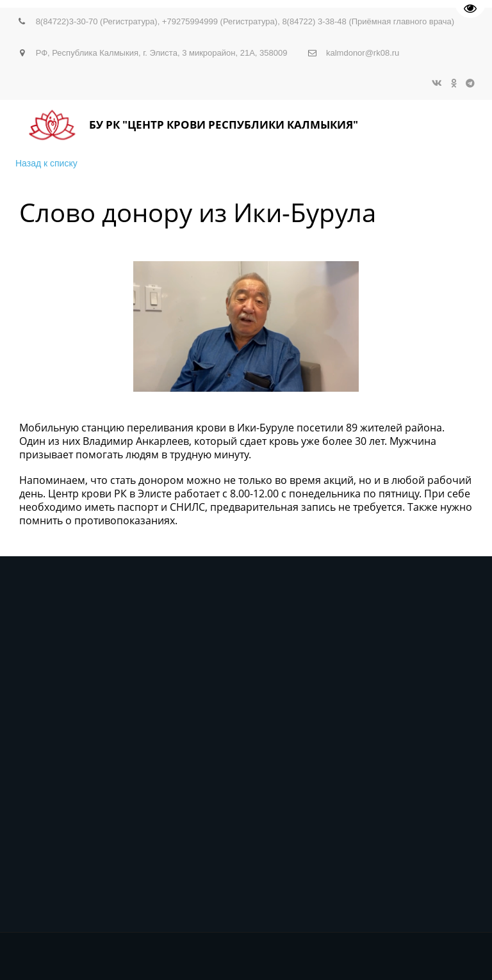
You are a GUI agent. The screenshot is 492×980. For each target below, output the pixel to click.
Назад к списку (46, 163)
